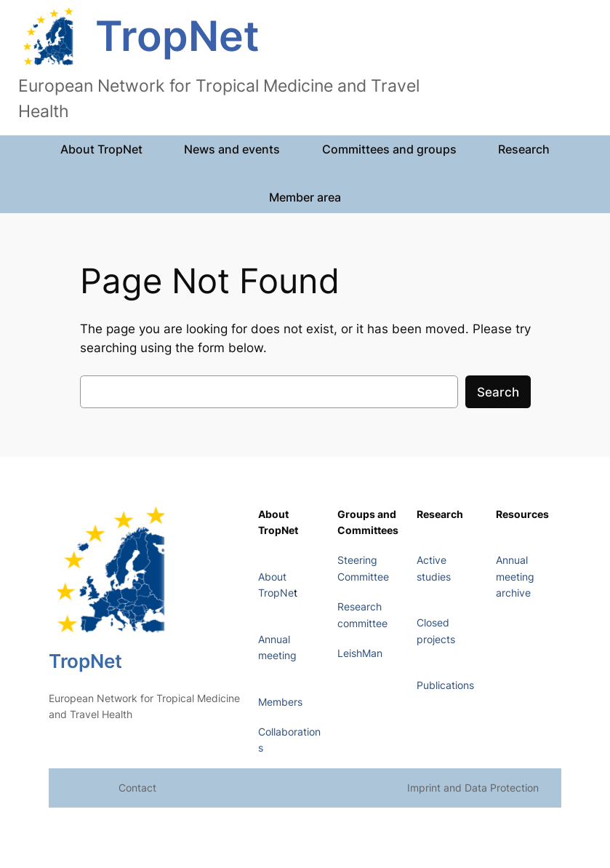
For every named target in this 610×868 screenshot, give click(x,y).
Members (280, 702)
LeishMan (360, 653)
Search (498, 392)
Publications (445, 685)
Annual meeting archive (515, 576)
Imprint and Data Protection (473, 788)
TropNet (177, 36)
